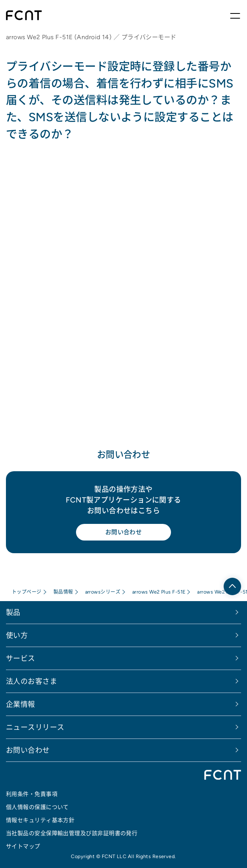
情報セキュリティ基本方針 (40, 820)
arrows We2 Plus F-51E (159, 592)
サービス (21, 658)
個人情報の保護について (37, 807)
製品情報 (63, 592)
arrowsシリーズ (103, 592)
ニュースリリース (35, 727)
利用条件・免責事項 (32, 794)
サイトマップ (23, 846)
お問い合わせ (124, 532)
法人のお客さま (31, 681)
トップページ (27, 592)
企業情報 (21, 704)
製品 (13, 612)
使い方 (17, 635)
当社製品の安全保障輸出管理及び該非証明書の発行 (72, 833)
